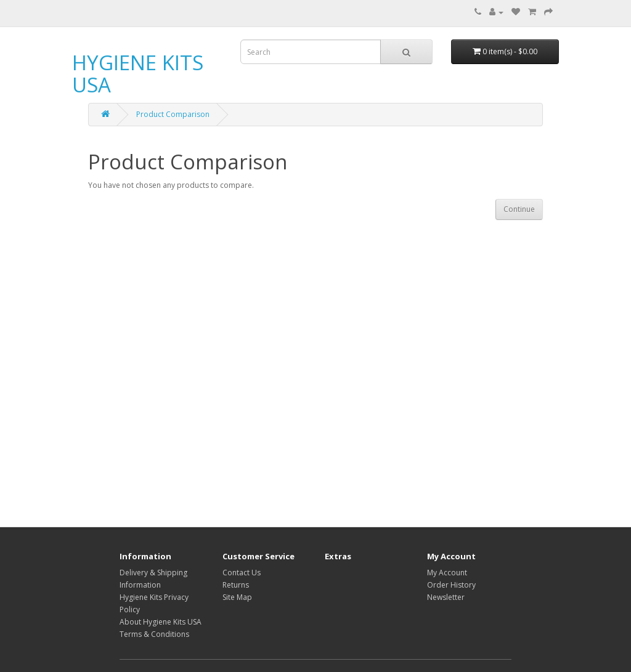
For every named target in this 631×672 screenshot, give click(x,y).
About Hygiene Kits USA (161, 622)
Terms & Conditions (154, 634)
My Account (447, 573)
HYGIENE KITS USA (138, 74)
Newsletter (446, 597)
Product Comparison (173, 114)
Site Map (237, 597)
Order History (451, 585)
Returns (236, 585)
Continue (519, 209)
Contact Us (242, 573)
